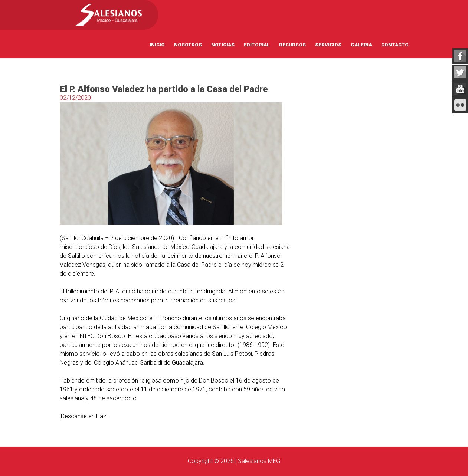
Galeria (361, 45)
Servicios (328, 45)
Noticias (223, 45)
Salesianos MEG (259, 461)
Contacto (395, 45)
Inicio (157, 45)
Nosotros (188, 45)
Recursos (292, 45)
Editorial (257, 45)
